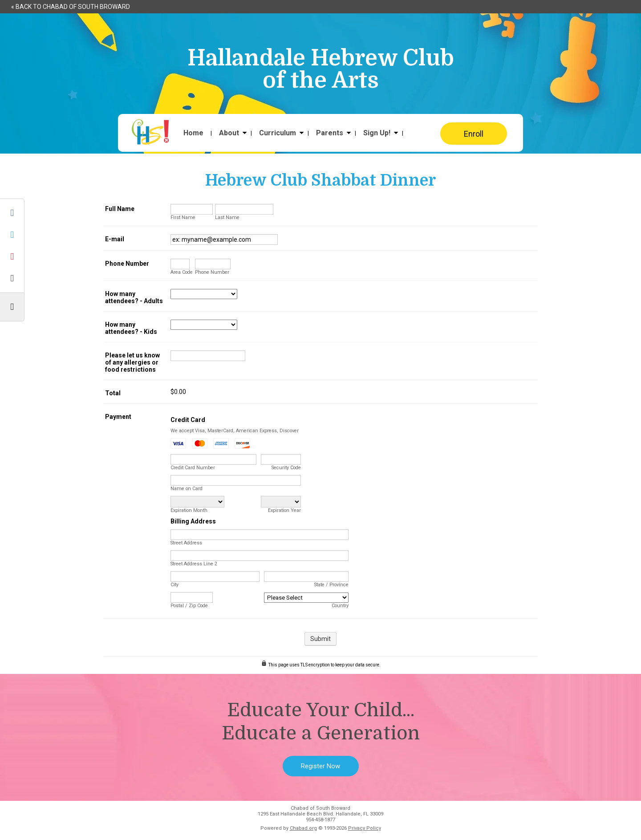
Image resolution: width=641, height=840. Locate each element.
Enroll (474, 134)
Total (113, 393)
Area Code (182, 272)
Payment (118, 417)
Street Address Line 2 (194, 564)
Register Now (320, 766)
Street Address (186, 543)
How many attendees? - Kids (131, 328)
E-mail (115, 239)
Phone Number (127, 264)
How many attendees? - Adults (134, 297)
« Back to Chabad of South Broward (71, 7)
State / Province (331, 585)
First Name (183, 217)
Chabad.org (303, 828)
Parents (330, 133)
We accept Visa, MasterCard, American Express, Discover (235, 431)
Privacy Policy (365, 828)
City (174, 585)
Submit (320, 639)
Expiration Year (284, 510)
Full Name (120, 209)
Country (340, 606)
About (229, 133)
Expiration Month (189, 510)
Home (193, 133)
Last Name (227, 217)
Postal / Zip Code (189, 606)
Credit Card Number (193, 468)
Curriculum (278, 133)
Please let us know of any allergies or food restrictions (132, 362)
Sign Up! (377, 133)
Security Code (286, 468)
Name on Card (187, 489)
